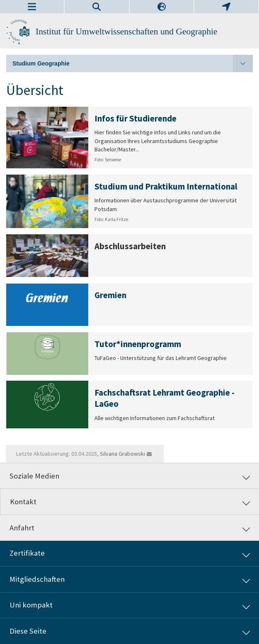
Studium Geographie (133, 63)
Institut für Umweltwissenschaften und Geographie (127, 32)
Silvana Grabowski (122, 454)
